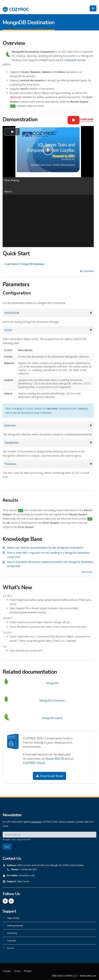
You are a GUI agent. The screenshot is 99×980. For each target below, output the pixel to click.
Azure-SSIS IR (55, 759)
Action (8, 330)
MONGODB (12, 313)
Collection (10, 426)
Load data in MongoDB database (24, 264)
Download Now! (49, 776)
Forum (10, 948)
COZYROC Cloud (34, 763)
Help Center (23, 881)
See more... (87, 572)
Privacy (28, 971)
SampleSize (12, 443)
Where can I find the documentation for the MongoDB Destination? (45, 548)
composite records (75, 60)
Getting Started (15, 926)
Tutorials (12, 941)
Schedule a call (26, 875)
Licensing (12, 933)
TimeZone (10, 464)
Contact (7, 971)
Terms (17, 971)
